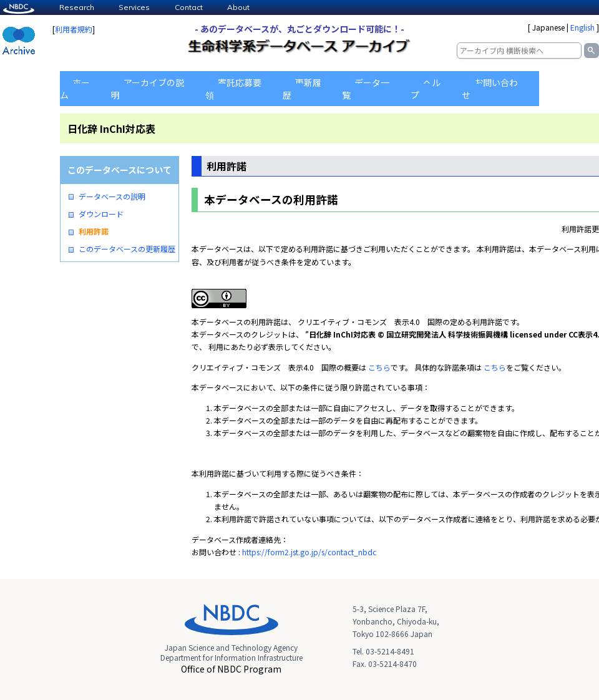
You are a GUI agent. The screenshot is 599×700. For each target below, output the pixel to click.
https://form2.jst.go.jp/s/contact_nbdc (309, 552)
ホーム (75, 89)
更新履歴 (302, 89)
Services (134, 7)
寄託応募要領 (233, 89)
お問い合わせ (490, 89)
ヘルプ (426, 89)
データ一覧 (366, 89)
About (238, 7)
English (582, 27)
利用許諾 (94, 231)
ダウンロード (101, 214)
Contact (189, 7)
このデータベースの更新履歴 (127, 249)
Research (77, 7)
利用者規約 (74, 29)
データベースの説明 (112, 197)
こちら (379, 367)
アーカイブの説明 (148, 89)
